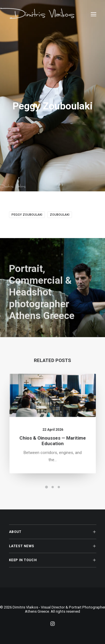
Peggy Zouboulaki (27, 215)
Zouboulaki (60, 215)
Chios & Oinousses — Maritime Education (53, 439)
